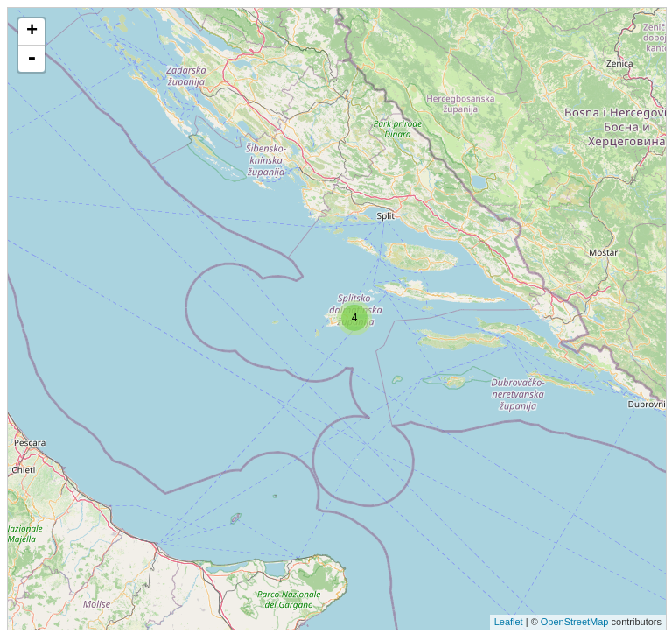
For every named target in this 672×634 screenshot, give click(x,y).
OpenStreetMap (575, 622)
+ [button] (32, 32)
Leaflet (509, 622)
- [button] (31, 59)
